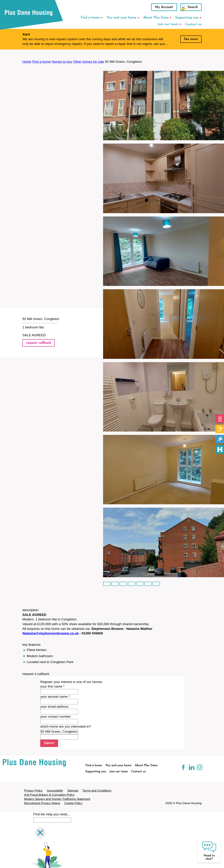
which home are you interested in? (66, 726)
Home (27, 62)
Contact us (193, 25)
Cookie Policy (73, 803)
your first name (52, 686)
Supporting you (187, 18)
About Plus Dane (156, 18)
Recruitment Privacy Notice (42, 803)
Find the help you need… (52, 814)
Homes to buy (62, 62)
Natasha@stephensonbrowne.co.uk (51, 633)
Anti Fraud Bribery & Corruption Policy (49, 795)
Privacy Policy (33, 791)
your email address (54, 707)
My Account (164, 7)
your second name (55, 697)
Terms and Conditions (97, 791)
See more (191, 39)
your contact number (55, 716)
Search (193, 7)
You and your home (121, 18)
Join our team (168, 24)
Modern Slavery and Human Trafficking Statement (57, 799)
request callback (39, 343)
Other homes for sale (88, 62)
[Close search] (40, 833)
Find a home (90, 18)
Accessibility (55, 791)
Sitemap (73, 791)
